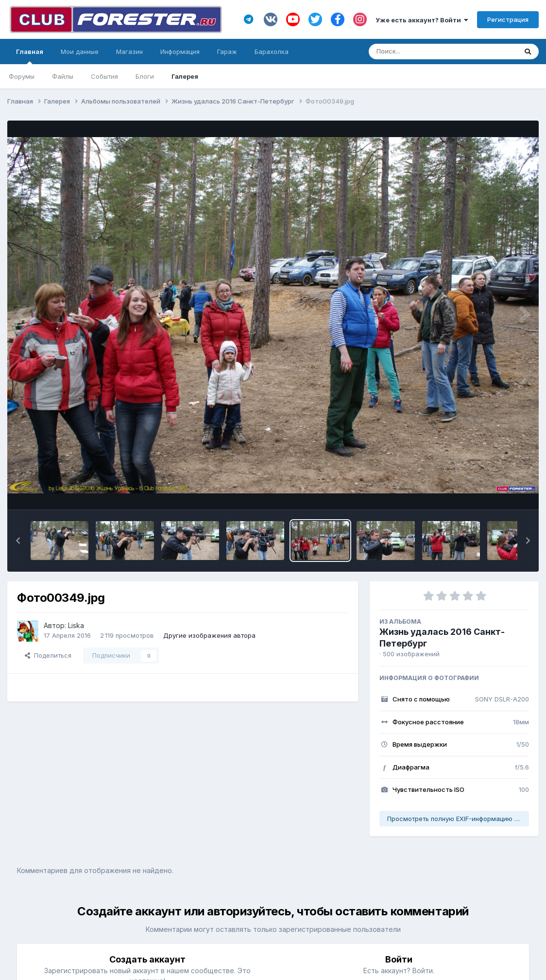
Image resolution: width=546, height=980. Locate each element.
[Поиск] (424, 52)
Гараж (227, 52)
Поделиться (48, 655)
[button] (18, 541)
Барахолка (272, 52)
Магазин (129, 52)
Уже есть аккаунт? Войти (422, 20)
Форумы (22, 76)
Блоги (145, 76)
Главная (30, 56)
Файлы (63, 76)
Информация (180, 52)
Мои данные (80, 52)
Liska (76, 625)
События (104, 76)
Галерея (185, 76)
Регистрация (508, 19)
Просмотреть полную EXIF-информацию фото (458, 819)
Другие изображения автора (209, 635)
